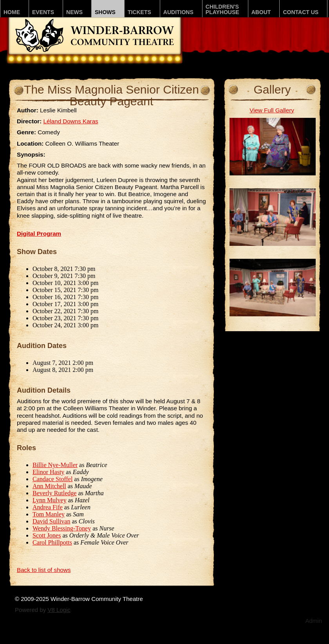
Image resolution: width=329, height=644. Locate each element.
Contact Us (301, 12)
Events (43, 12)
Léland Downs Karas (71, 121)
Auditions (178, 12)
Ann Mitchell (49, 486)
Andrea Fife (48, 507)
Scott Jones (47, 535)
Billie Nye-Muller (55, 465)
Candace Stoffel (52, 479)
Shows (105, 12)
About (261, 12)
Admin (314, 621)
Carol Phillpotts (52, 542)
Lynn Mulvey (50, 500)
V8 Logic (59, 610)
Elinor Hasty (48, 472)
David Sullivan (51, 521)
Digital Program (39, 234)
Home (12, 12)
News (74, 12)
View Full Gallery (272, 110)
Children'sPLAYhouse (222, 9)
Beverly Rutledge (54, 493)
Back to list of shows (44, 570)
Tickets (139, 12)
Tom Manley (49, 514)
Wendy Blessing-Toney (62, 528)
